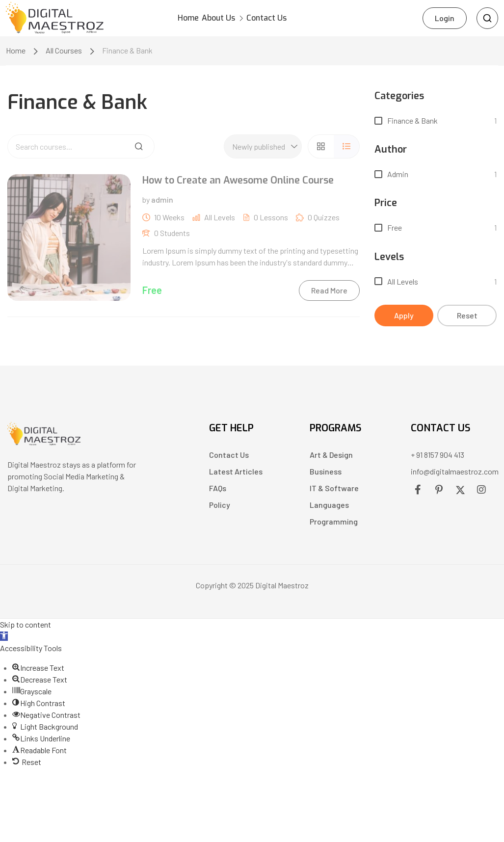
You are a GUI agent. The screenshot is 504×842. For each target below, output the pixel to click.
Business (326, 473)
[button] (4, 638)
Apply (404, 317)
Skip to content (26, 626)
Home (186, 19)
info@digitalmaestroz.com (455, 473)
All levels (403, 283)
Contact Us (299, 19)
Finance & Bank (412, 122)
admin (398, 176)
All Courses (64, 52)
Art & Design (331, 457)
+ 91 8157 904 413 (438, 457)
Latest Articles (236, 473)
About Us (234, 19)
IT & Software (334, 490)
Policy (220, 507)
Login (445, 19)
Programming (334, 523)
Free (395, 229)
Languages (329, 507)
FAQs (218, 490)
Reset (467, 317)
